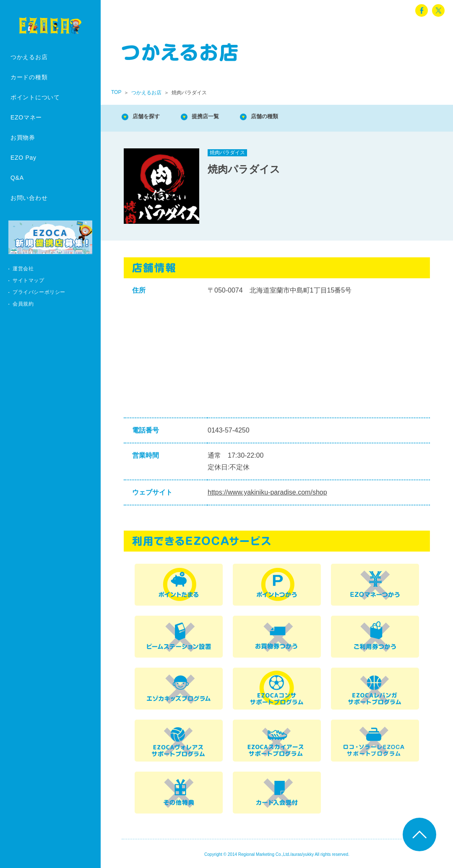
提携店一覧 (218, 117)
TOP (116, 92)
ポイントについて (35, 97)
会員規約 (23, 304)
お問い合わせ (29, 198)
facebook (422, 10)
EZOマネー (26, 117)
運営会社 (23, 269)
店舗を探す (151, 117)
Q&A (17, 178)
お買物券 (23, 137)
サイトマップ (29, 280)
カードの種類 (29, 77)
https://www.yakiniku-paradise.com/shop (267, 492)
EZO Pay (23, 158)
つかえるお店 (29, 57)
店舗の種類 (285, 117)
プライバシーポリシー (39, 292)
